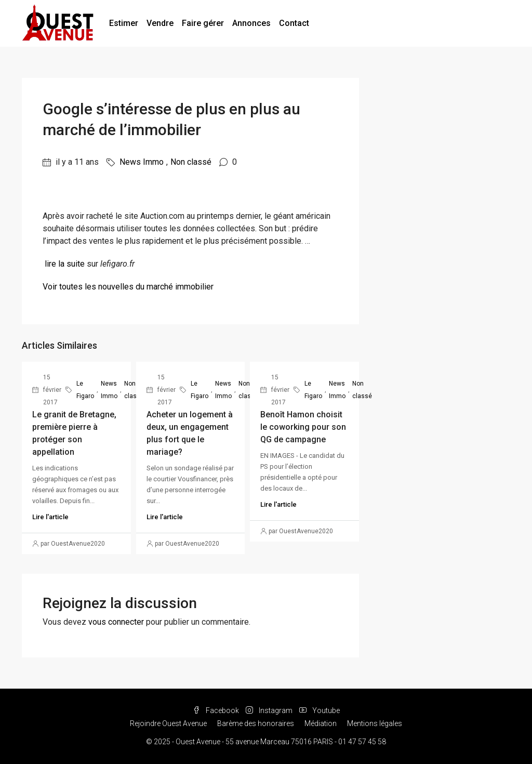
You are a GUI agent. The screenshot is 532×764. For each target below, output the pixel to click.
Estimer (124, 23)
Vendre (160, 23)
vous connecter (116, 622)
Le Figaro (85, 390)
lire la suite (65, 264)
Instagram (270, 710)
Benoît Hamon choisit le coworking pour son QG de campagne (303, 427)
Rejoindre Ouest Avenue (168, 723)
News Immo (142, 162)
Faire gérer (203, 23)
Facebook (217, 710)
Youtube (320, 710)
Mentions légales (375, 723)
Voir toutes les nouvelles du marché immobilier (128, 287)
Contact (294, 23)
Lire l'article (50, 517)
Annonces (251, 23)
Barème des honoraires (256, 723)
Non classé (191, 162)
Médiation (321, 723)
